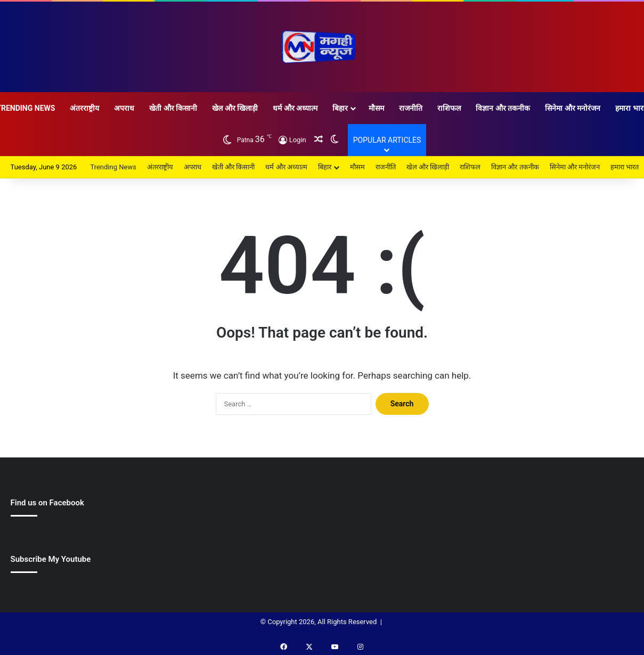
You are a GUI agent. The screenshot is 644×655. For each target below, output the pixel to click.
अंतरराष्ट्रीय (84, 108)
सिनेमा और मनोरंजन (573, 108)
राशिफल (449, 108)
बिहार (340, 108)
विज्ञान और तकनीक (503, 108)
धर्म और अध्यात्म (295, 108)
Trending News (113, 167)
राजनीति (411, 108)
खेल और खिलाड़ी (235, 108)
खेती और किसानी (173, 108)
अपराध (124, 108)
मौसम (376, 108)
